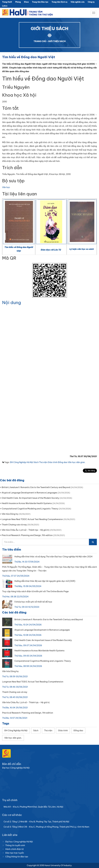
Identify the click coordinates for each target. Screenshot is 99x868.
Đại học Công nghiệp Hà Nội (19, 842)
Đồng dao (63, 462)
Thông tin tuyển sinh (15, 845)
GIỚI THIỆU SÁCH (57, 41)
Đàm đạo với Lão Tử (51, 250)
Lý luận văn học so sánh (82, 249)
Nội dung (12, 302)
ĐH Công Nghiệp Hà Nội (22, 462)
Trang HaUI (7, 2)
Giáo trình (53, 462)
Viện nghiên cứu (78, 2)
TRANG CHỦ (40, 41)
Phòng (18, 2)
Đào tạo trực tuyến (15, 853)
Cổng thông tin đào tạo (17, 857)
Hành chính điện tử (14, 849)
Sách (36, 462)
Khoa (26, 2)
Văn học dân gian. (77, 462)
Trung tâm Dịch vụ (59, 2)
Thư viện (43, 462)
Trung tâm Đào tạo (40, 2)
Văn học (6, 187)
